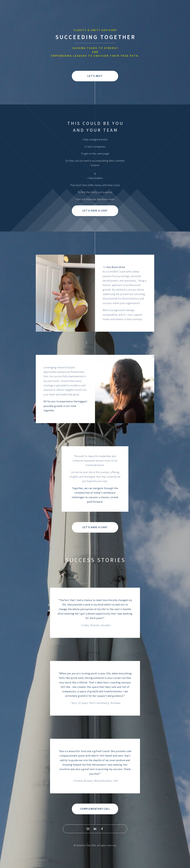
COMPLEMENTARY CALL (95, 809)
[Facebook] (102, 829)
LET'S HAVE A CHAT (95, 211)
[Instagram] (88, 829)
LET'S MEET (95, 76)
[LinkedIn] (95, 829)
